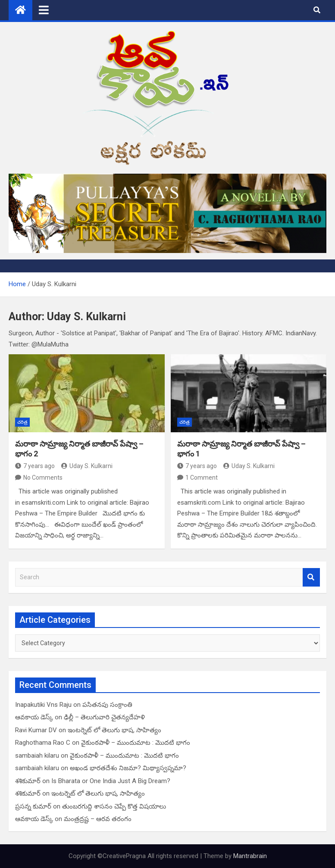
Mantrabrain (250, 856)
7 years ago (35, 466)
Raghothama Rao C (43, 743)
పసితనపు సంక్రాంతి (107, 705)
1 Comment (202, 478)
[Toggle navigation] (44, 10)
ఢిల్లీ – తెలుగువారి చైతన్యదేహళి (104, 717)
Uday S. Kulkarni (87, 466)
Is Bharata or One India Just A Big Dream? (111, 781)
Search (311, 577)
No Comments (43, 478)
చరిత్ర (22, 422)
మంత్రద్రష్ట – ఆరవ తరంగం (98, 819)
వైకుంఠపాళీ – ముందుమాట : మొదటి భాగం (136, 743)
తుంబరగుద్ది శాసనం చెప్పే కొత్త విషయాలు (114, 806)
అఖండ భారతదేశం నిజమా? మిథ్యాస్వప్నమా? (128, 768)
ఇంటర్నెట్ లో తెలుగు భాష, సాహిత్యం (114, 730)
